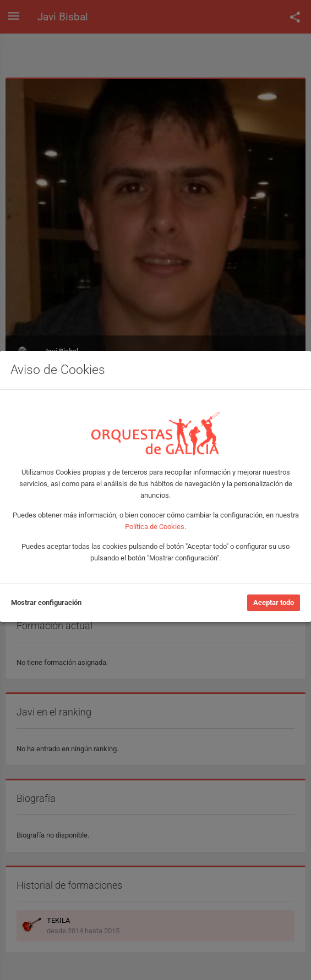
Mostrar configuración (46, 602)
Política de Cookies (155, 527)
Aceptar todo (274, 602)
